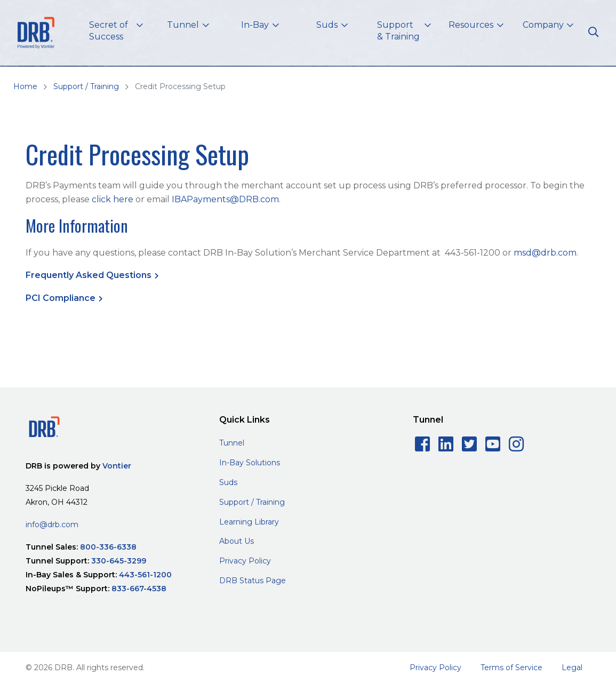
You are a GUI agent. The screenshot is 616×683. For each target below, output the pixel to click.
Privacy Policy (245, 561)
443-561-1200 (145, 575)
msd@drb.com (545, 253)
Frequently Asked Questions (89, 275)
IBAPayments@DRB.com (225, 199)
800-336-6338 (108, 547)
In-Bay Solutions (250, 463)
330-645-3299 (119, 561)
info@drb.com (52, 525)
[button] (116, 33)
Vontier (117, 466)
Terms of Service (511, 668)
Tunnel (232, 443)
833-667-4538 (139, 589)
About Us (237, 541)
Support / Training (86, 86)
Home (25, 86)
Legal (572, 668)
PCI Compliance (61, 298)
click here (113, 199)
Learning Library (249, 522)
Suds (228, 482)
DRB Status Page (253, 581)
